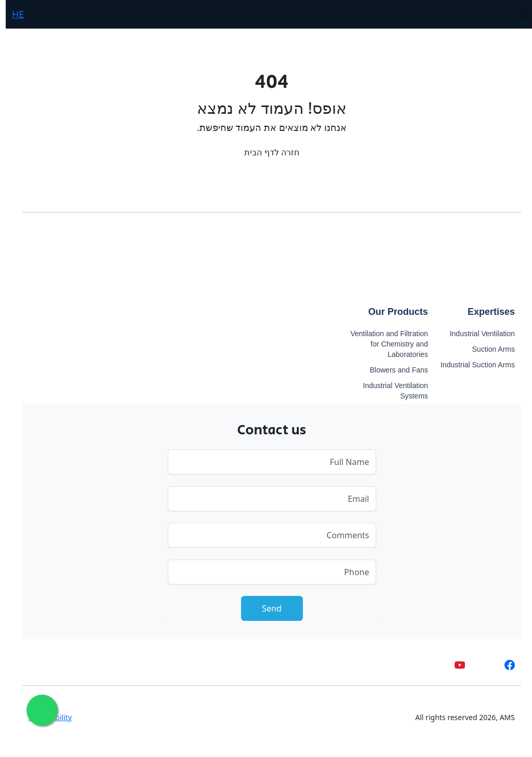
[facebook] (504, 665)
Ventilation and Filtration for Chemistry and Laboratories (383, 344)
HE (12, 14)
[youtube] (454, 665)
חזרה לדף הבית (266, 152)
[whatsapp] (479, 665)
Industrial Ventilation (477, 334)
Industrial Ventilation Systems (390, 391)
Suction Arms (488, 349)
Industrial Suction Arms (472, 365)
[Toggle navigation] (516, 14)
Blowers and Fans (393, 370)
